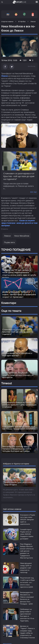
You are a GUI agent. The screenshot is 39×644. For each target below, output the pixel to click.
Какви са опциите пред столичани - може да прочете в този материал (19, 223)
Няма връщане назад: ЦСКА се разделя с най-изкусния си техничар (26, 568)
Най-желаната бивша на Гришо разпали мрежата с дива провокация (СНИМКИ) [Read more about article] (19, 405)
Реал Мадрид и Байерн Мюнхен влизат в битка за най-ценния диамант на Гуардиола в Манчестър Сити (27, 551)
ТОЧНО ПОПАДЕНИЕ (16, 250)
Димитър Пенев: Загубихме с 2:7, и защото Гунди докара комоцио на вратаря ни (18, 375)
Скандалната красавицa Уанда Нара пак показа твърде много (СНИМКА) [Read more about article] (19, 428)
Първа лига (9, 242)
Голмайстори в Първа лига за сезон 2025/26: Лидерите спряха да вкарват (27, 534)
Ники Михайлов (22, 236)
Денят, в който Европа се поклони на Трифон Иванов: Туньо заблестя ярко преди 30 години (18, 482)
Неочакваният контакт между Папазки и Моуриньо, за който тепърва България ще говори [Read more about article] (17, 449)
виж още (33, 192)
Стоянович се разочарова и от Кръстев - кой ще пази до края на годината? (19, 176)
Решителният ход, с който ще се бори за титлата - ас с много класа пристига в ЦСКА (27, 582)
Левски (4, 76)
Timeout (6, 383)
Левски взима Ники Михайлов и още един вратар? (17, 354)
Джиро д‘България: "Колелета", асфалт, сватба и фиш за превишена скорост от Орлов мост (19, 294)
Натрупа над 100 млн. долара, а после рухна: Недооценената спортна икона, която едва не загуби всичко (19, 274)
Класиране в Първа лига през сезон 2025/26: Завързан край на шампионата (28, 519)
